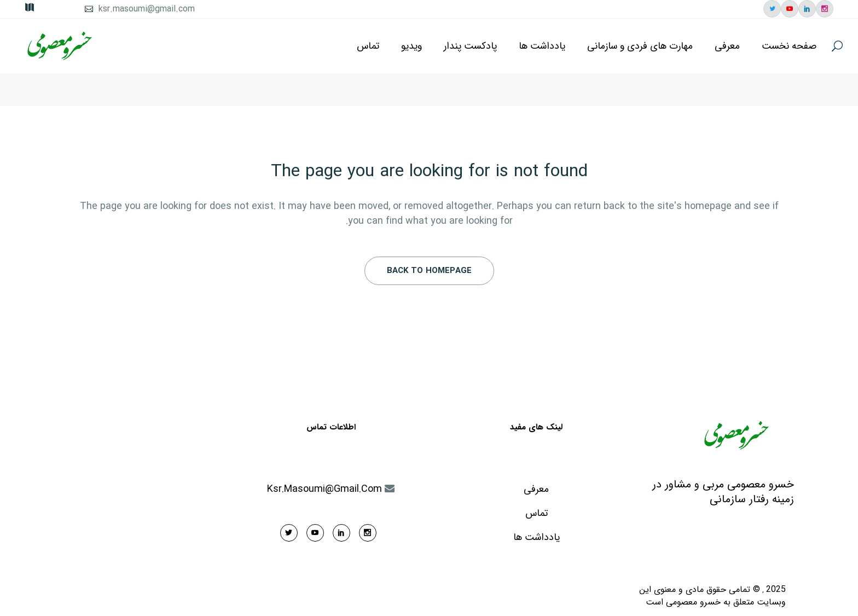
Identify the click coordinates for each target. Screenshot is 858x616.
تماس (537, 513)
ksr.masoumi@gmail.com (147, 9)
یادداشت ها (537, 537)
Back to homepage (429, 271)
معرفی (536, 489)
